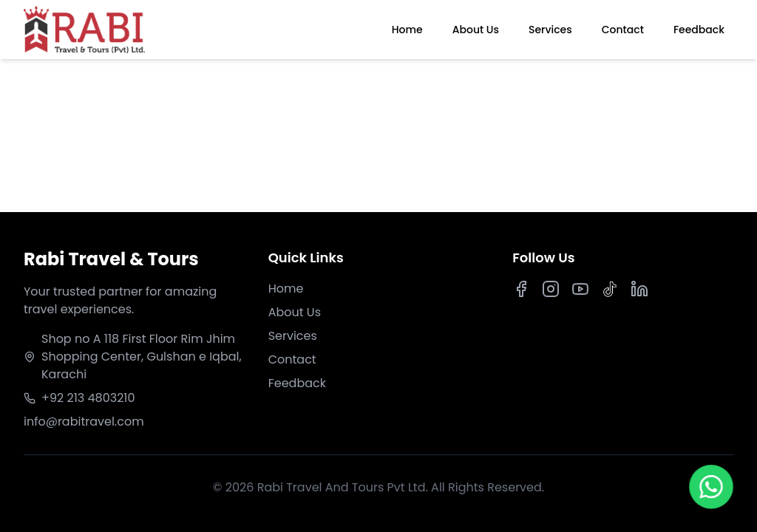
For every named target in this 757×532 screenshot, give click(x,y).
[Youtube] (580, 289)
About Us (476, 30)
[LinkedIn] (639, 289)
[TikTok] (610, 289)
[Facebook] (521, 289)
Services (550, 30)
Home (407, 30)
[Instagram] (551, 289)
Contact (623, 30)
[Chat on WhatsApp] (712, 488)
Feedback (699, 30)
